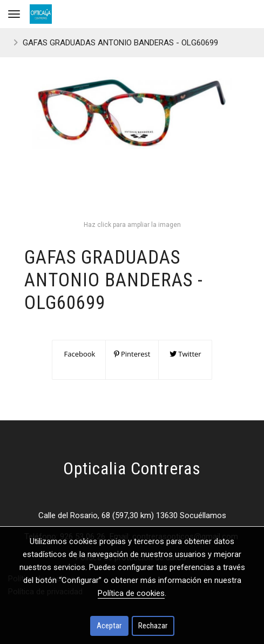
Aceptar (109, 626)
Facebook (79, 354)
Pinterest (132, 354)
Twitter (185, 354)
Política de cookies (131, 593)
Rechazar (153, 626)
